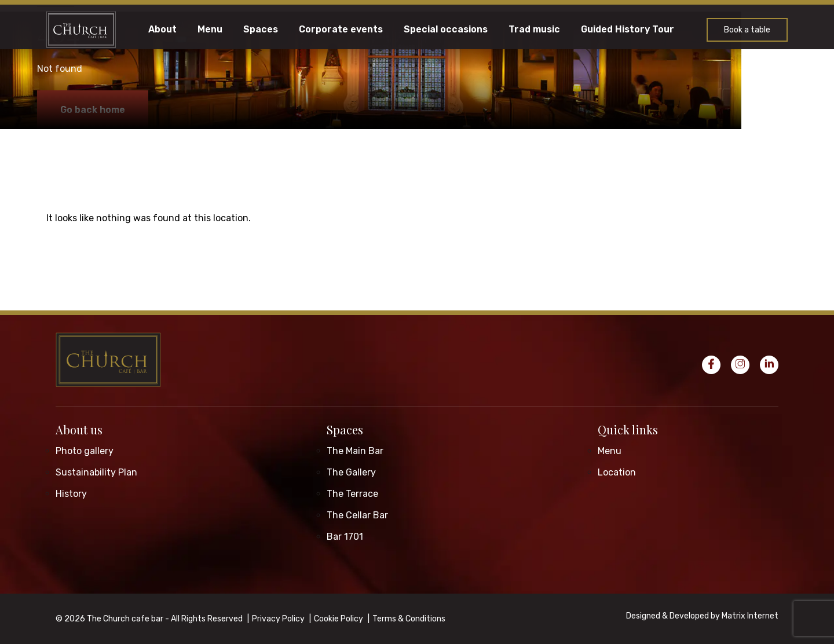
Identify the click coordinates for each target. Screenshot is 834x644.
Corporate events (341, 30)
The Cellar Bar (357, 515)
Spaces (261, 30)
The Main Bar (355, 451)
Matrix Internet (750, 616)
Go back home (93, 110)
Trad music (534, 30)
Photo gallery (85, 451)
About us (79, 429)
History (71, 494)
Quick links (628, 429)
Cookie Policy (339, 619)
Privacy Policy (278, 619)
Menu (210, 30)
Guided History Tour (628, 30)
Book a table (747, 30)
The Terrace (352, 494)
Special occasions (446, 30)
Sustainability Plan (96, 472)
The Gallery (351, 472)
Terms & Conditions (409, 619)
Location (617, 472)
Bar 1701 (345, 537)
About (162, 30)
